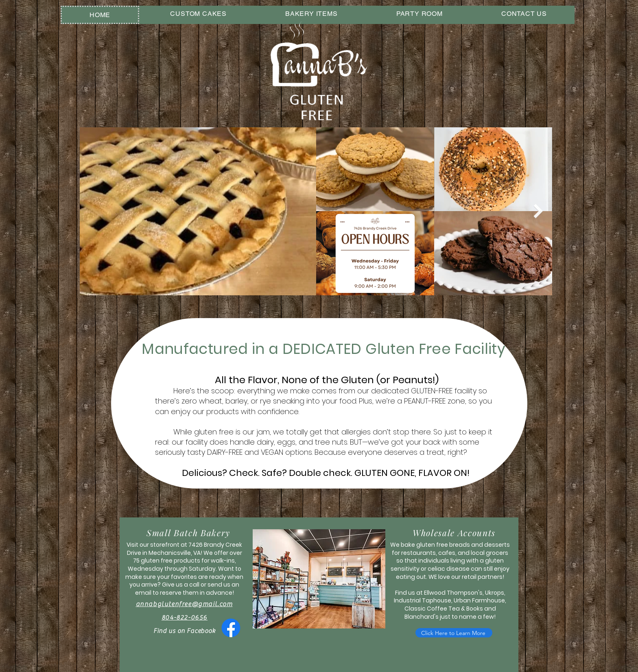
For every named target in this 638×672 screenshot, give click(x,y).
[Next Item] (538, 211)
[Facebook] (231, 628)
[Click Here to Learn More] (454, 633)
